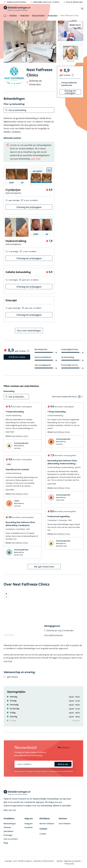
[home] (17, 9)
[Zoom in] (6, 594)
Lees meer (36, 159)
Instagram (29, 823)
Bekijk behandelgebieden (13, 193)
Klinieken (13, 15)
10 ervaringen (14, 251)
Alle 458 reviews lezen (44, 567)
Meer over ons (10, 810)
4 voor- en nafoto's (31, 200)
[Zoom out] (6, 597)
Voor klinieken (65, 823)
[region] (43, 614)
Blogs (6, 843)
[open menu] (82, 9)
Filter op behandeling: (14, 104)
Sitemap (60, 861)
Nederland (24, 15)
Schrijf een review (17, 357)
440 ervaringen (14, 200)
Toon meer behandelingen (29, 330)
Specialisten (8, 831)
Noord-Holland (38, 15)
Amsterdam (53, 15)
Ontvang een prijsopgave (29, 207)
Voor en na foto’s (11, 839)
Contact (43, 834)
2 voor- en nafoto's (30, 251)
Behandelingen (10, 823)
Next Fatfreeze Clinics (20, 436)
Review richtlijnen (47, 823)
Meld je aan (63, 764)
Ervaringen (8, 835)
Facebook (28, 827)
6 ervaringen (13, 280)
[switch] (68, 397)
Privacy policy (69, 864)
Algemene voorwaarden (73, 861)
